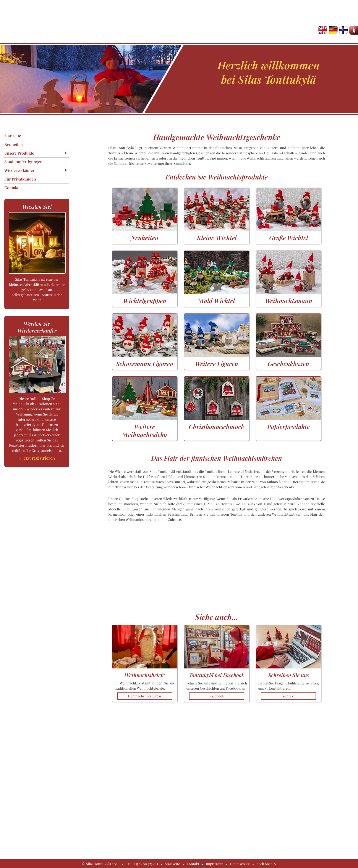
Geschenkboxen (288, 360)
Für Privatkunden (20, 179)
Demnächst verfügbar (145, 696)
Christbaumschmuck (217, 422)
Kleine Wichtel (217, 234)
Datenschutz (240, 864)
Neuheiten (14, 144)
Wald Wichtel (217, 297)
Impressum (215, 864)
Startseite (13, 136)
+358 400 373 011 (146, 864)
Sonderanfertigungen (23, 162)
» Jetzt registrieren (37, 458)
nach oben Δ (266, 864)
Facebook (217, 696)
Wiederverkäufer (19, 170)
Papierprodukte (288, 422)
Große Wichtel (288, 234)
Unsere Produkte (19, 153)
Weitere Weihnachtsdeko (145, 426)
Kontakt (11, 188)
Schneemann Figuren (145, 360)
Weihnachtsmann (288, 297)
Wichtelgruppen (145, 297)
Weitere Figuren (217, 360)
